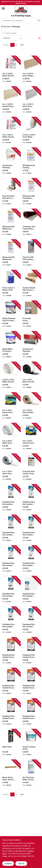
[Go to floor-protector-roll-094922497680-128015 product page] (11, 193)
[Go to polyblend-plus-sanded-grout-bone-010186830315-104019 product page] (11, 713)
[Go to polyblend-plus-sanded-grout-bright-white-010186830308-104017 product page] (31, 683)
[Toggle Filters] (39, 38)
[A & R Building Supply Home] (21, 10)
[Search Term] (21, 21)
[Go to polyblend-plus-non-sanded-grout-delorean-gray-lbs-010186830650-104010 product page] (11, 530)
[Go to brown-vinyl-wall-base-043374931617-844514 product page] (11, 407)
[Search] (39, 20)
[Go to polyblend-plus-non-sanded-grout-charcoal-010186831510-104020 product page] (11, 591)
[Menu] (3, 8)
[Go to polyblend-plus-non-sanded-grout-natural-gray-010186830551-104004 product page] (11, 499)
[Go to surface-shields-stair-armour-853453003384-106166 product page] (31, 285)
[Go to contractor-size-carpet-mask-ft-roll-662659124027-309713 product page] (31, 224)
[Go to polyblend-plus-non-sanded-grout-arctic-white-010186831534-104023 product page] (31, 591)
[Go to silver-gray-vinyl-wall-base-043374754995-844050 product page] (31, 101)
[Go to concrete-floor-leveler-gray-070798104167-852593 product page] (31, 469)
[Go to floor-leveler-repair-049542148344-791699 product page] (11, 285)
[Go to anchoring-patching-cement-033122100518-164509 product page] (11, 163)
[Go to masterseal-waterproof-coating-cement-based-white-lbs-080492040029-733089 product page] (11, 224)
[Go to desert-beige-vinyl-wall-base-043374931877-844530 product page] (31, 407)
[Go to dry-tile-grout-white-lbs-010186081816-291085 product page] (31, 775)
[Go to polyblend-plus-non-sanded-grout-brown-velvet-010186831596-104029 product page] (31, 622)
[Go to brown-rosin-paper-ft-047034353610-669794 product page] (11, 775)
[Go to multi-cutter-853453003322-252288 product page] (11, 744)
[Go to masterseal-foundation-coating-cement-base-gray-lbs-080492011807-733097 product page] (31, 193)
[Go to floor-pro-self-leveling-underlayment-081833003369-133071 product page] (31, 254)
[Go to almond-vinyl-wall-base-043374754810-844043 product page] (11, 101)
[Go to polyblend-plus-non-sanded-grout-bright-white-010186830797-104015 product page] (11, 560)
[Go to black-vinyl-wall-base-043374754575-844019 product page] (11, 71)
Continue (8, 864)
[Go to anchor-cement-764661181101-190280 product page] (31, 744)
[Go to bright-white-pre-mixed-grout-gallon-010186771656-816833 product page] (11, 346)
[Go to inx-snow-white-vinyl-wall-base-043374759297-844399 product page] (31, 132)
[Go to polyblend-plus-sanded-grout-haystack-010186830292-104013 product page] (11, 683)
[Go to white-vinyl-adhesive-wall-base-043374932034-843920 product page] (11, 438)
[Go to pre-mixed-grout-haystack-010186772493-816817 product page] (31, 316)
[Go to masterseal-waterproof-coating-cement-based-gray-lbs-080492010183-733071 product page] (11, 254)
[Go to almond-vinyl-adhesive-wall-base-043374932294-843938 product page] (31, 438)
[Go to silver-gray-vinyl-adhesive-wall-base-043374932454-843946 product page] (11, 469)
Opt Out (21, 864)
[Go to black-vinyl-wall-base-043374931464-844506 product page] (31, 377)
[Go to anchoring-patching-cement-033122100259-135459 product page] (31, 346)
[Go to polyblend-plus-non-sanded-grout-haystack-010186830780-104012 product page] (31, 530)
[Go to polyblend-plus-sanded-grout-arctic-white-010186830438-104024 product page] (31, 713)
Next (22, 45)
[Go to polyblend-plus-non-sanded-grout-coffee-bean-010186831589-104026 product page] (11, 622)
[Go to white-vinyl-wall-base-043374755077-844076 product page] (11, 132)
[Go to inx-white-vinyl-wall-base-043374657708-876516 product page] (11, 377)
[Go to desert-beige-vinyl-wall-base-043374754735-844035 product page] (31, 71)
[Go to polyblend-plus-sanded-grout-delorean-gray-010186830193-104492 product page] (31, 652)
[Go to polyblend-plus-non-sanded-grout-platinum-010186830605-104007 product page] (31, 499)
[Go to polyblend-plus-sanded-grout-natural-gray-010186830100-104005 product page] (11, 652)
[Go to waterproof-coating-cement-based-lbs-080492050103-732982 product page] (31, 163)
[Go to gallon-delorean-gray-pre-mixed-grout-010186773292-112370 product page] (11, 316)
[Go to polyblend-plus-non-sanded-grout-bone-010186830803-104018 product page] (31, 560)
